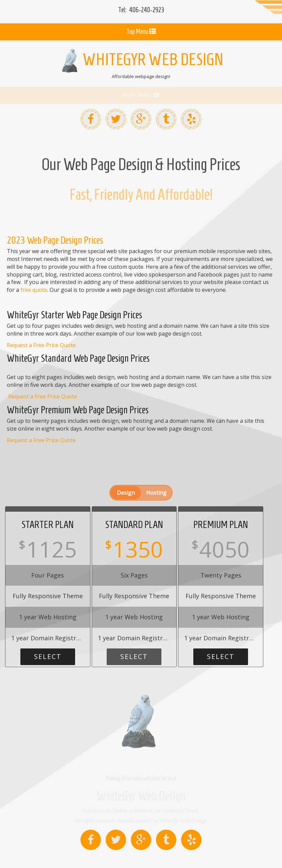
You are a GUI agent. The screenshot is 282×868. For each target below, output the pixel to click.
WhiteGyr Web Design (141, 772)
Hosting (156, 469)
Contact (174, 854)
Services (249, 854)
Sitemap (223, 854)
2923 (147, 10)
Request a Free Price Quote (41, 321)
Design (126, 469)
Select (48, 633)
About (198, 854)
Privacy (274, 854)
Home (150, 854)
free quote (34, 266)
